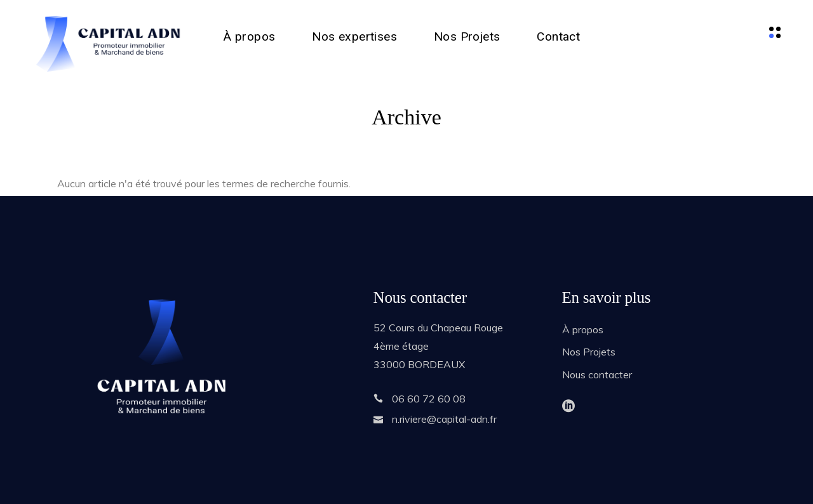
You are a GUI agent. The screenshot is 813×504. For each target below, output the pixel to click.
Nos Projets (589, 352)
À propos (583, 329)
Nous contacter (597, 375)
